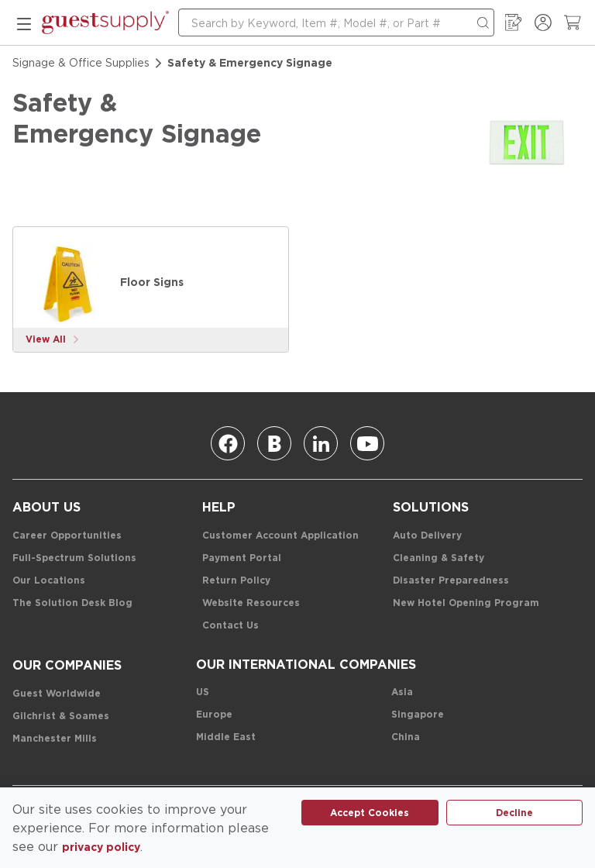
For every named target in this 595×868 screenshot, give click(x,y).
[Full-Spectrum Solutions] (74, 558)
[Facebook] (228, 443)
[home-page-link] (105, 22)
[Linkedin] (321, 443)
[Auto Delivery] (427, 536)
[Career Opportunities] (67, 536)
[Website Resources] (251, 603)
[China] (406, 737)
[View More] (53, 340)
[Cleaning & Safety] (439, 558)
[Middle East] (226, 737)
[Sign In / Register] (543, 22)
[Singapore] (418, 715)
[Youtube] (367, 443)
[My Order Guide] (514, 22)
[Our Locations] (49, 581)
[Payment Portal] (242, 558)
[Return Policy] (236, 581)
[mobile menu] (24, 22)
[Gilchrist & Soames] (61, 716)
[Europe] (214, 715)
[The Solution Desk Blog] (72, 603)
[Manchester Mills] (55, 739)
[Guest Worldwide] (57, 694)
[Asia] (402, 692)
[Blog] (274, 443)
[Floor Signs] (69, 283)
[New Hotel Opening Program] (466, 603)
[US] (203, 692)
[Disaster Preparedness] (451, 581)
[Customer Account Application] (280, 536)
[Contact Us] (230, 626)
